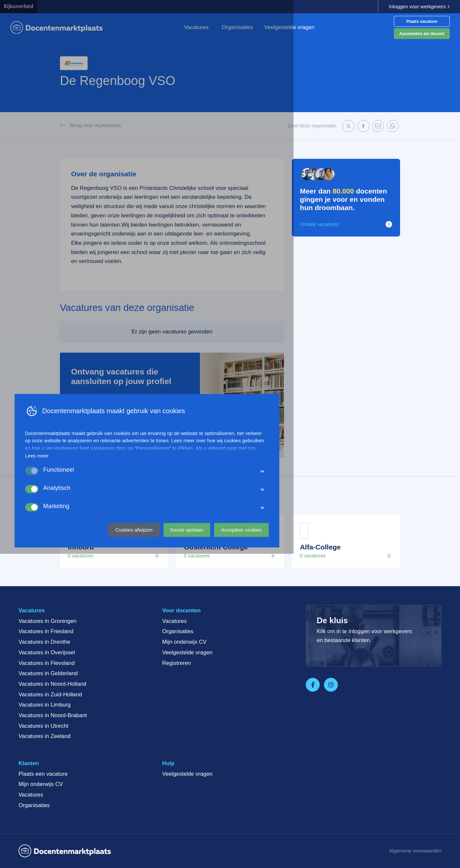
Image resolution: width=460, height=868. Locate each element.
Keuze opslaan (270, 840)
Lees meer (120, 766)
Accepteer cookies (324, 840)
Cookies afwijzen (217, 840)
